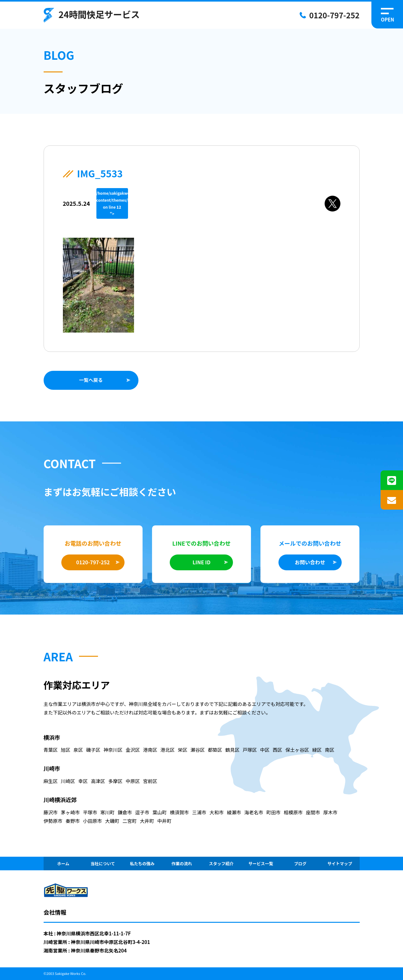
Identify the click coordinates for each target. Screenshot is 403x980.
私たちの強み (142, 864)
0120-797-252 (334, 15)
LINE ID (201, 562)
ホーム (63, 864)
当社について (103, 864)
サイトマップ (340, 864)
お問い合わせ (310, 562)
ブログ (300, 864)
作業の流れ (182, 864)
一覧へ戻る (91, 380)
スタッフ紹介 (221, 864)
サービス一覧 (261, 864)
